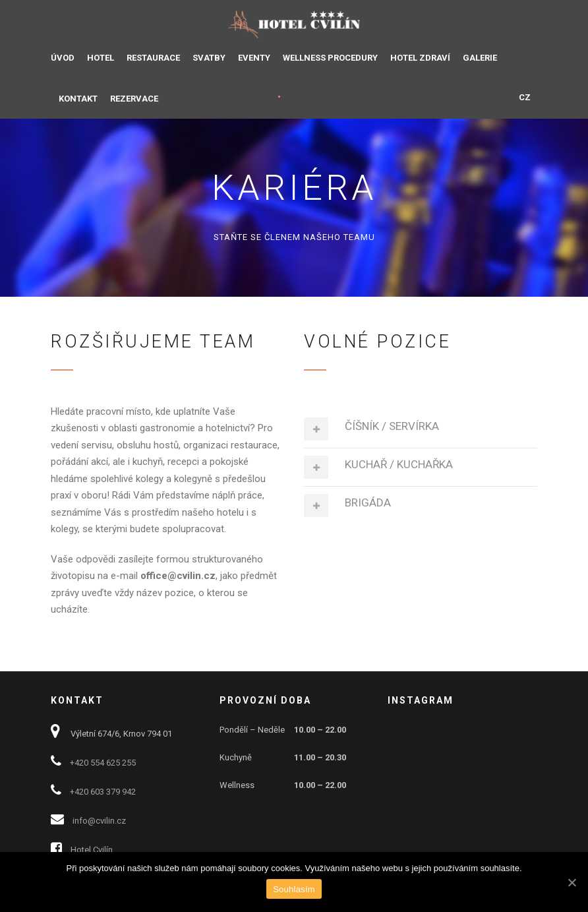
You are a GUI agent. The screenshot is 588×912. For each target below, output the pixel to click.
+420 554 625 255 (103, 763)
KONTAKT (78, 99)
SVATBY (209, 58)
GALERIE (480, 58)
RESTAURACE (153, 58)
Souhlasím (294, 889)
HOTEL (101, 58)
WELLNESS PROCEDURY (330, 58)
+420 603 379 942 (103, 792)
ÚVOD (63, 58)
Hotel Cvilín (92, 850)
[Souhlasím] (572, 882)
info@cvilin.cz (99, 821)
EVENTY (254, 58)
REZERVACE (134, 99)
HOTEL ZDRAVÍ (420, 58)
